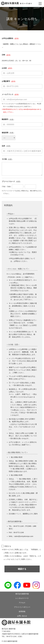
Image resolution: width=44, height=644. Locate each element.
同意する (6, 546)
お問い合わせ (22, 616)
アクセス (22, 603)
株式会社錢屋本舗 (22, 594)
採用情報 (22, 611)
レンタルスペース (22, 598)
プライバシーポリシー (22, 607)
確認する (22, 569)
